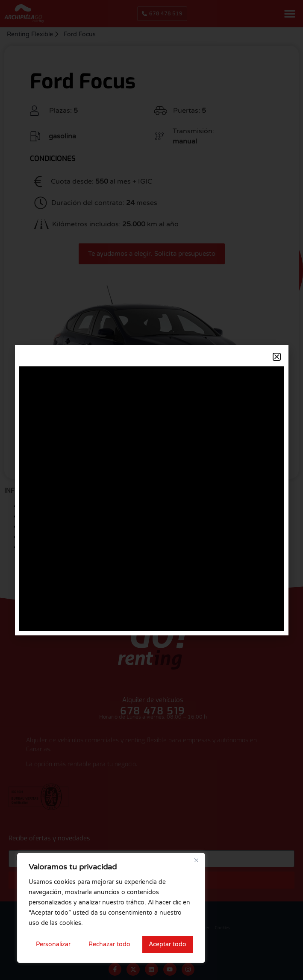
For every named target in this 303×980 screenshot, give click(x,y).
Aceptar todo (168, 944)
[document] (151, 490)
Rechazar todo (109, 944)
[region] (111, 908)
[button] (277, 357)
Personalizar (53, 944)
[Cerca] (196, 860)
